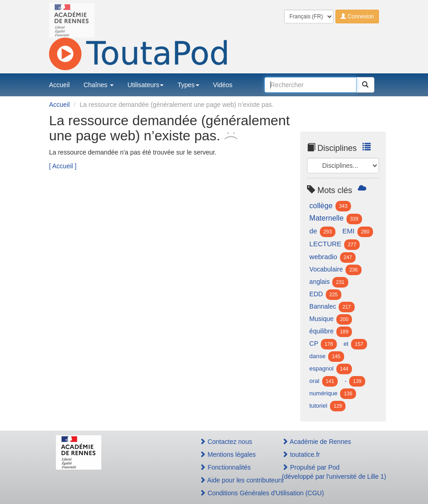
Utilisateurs (145, 85)
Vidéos (223, 85)
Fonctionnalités (225, 467)
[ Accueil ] (63, 166)
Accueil (59, 85)
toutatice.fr (301, 454)
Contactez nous (226, 442)
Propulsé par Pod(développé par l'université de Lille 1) (327, 472)
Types (188, 85)
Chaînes (99, 85)
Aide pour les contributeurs (231, 480)
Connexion (357, 17)
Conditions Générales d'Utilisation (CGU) (231, 493)
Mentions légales (228, 454)
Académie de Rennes (316, 442)
